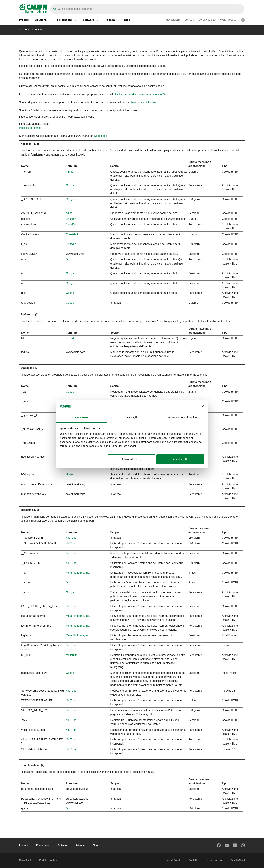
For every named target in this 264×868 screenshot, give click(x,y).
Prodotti (24, 20)
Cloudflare (72, 224)
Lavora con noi (207, 20)
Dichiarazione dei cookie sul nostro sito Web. (142, 94)
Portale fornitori (48, 860)
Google (70, 185)
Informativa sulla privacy (146, 102)
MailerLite (72, 655)
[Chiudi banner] (203, 406)
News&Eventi (173, 20)
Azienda (80, 845)
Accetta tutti (180, 459)
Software (62, 845)
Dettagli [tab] (132, 417)
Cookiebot (100, 136)
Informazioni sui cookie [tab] (183, 417)
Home (28, 30)
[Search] (147, 9)
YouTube (71, 538)
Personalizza (132, 459)
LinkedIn (71, 219)
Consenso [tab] (81, 417)
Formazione (43, 845)
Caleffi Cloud (228, 20)
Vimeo (70, 172)
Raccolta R (25, 860)
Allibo (69, 213)
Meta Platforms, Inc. (78, 573)
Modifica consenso (30, 128)
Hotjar (69, 475)
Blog (127, 20)
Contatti (190, 20)
